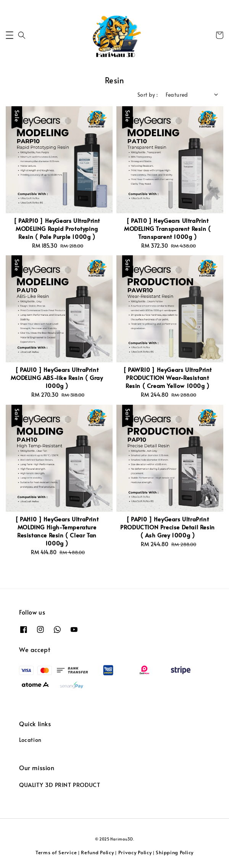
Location (30, 740)
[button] (10, 35)
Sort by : (148, 95)
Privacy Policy (135, 852)
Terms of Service (56, 852)
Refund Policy (97, 852)
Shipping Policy (175, 852)
